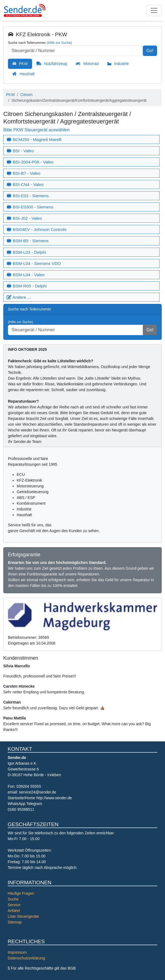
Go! (150, 51)
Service (14, 905)
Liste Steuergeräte (23, 916)
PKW (23, 64)
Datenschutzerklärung (26, 958)
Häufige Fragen (21, 893)
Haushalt (27, 74)
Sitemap (15, 922)
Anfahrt (14, 911)
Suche (13, 899)
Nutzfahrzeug (56, 64)
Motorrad (91, 64)
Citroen (26, 95)
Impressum (17, 952)
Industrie (121, 64)
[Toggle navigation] (154, 10)
